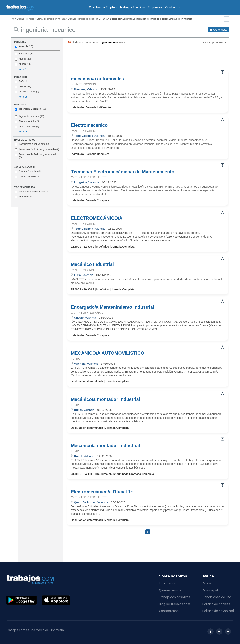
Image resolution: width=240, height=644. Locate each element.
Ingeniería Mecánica (30, 109)
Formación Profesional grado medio (37, 149)
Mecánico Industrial (92, 264)
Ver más (23, 69)
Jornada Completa (28, 172)
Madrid (23, 59)
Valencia (24, 46)
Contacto (172, 8)
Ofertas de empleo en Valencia (51, 19)
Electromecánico (89, 125)
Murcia (22, 64)
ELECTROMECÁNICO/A (97, 218)
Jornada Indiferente (29, 177)
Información (168, 584)
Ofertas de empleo (26, 19)
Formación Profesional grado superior (36, 156)
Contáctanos (169, 611)
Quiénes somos (170, 590)
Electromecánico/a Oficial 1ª (102, 492)
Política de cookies (216, 604)
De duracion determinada (32, 192)
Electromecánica (27, 121)
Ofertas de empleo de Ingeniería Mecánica (88, 19)
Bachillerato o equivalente (32, 144)
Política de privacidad (218, 611)
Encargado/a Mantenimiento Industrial (113, 307)
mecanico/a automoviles (97, 79)
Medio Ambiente (27, 127)
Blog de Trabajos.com (174, 604)
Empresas (155, 8)
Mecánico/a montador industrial (105, 399)
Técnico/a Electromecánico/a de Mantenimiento (123, 172)
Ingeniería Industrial (29, 116)
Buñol (22, 81)
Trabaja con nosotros (175, 597)
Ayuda (207, 584)
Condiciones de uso (217, 597)
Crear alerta (220, 30)
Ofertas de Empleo (103, 8)
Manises (23, 86)
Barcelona (24, 54)
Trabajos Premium (132, 8)
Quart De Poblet (27, 92)
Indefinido (24, 197)
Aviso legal (210, 590)
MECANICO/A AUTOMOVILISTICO (108, 353)
